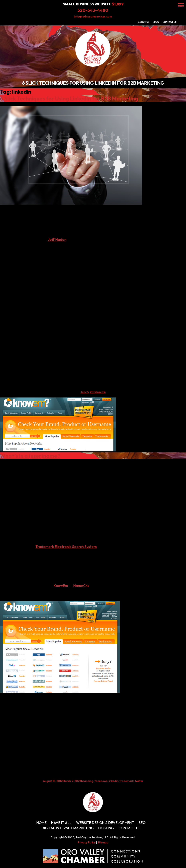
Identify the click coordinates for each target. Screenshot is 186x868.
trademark (127, 781)
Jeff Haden (57, 240)
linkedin (101, 392)
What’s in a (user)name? (30, 456)
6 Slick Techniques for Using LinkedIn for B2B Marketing (69, 98)
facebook (101, 781)
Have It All (61, 823)
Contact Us (170, 22)
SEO (142, 823)
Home (41, 823)
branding (87, 781)
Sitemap (103, 842)
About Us (144, 22)
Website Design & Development (105, 823)
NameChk (81, 586)
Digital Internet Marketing (68, 828)
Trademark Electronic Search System (66, 547)
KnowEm (61, 586)
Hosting (106, 828)
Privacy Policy (87, 842)
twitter (139, 781)
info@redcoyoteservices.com (93, 16)
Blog (156, 22)
